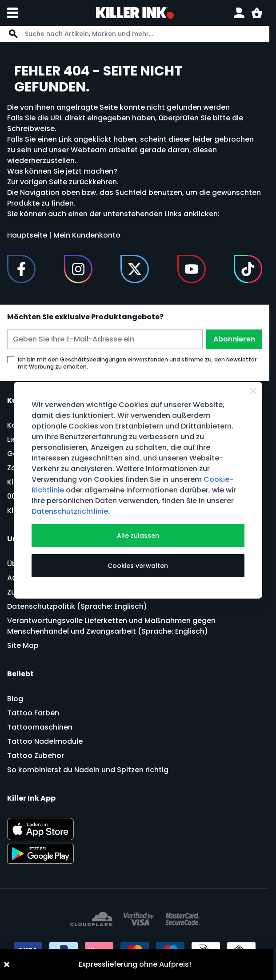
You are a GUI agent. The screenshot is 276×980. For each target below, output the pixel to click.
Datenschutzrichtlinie (70, 511)
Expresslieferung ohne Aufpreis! (135, 964)
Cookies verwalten (138, 566)
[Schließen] (253, 391)
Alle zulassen (138, 536)
